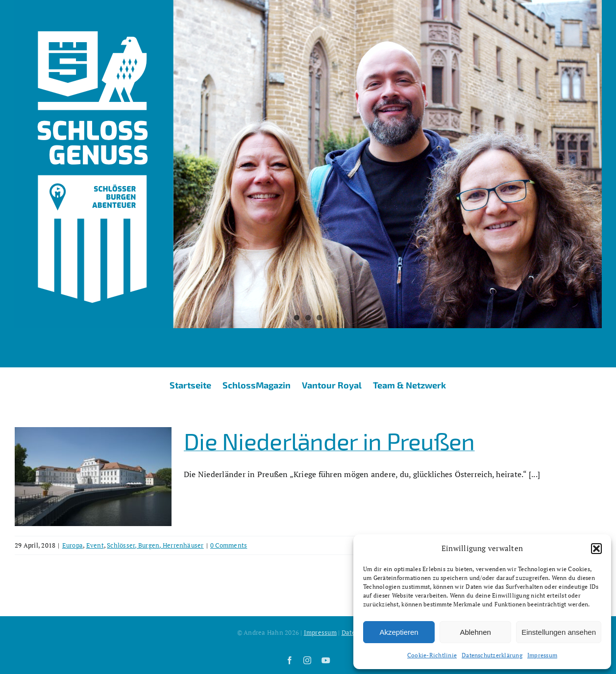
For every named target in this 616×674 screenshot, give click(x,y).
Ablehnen (475, 632)
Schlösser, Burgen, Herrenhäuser (155, 545)
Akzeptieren (399, 632)
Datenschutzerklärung (492, 655)
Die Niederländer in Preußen (329, 441)
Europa (73, 545)
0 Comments (229, 545)
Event (95, 545)
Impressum (542, 655)
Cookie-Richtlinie (432, 655)
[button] (596, 549)
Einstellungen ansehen (559, 632)
